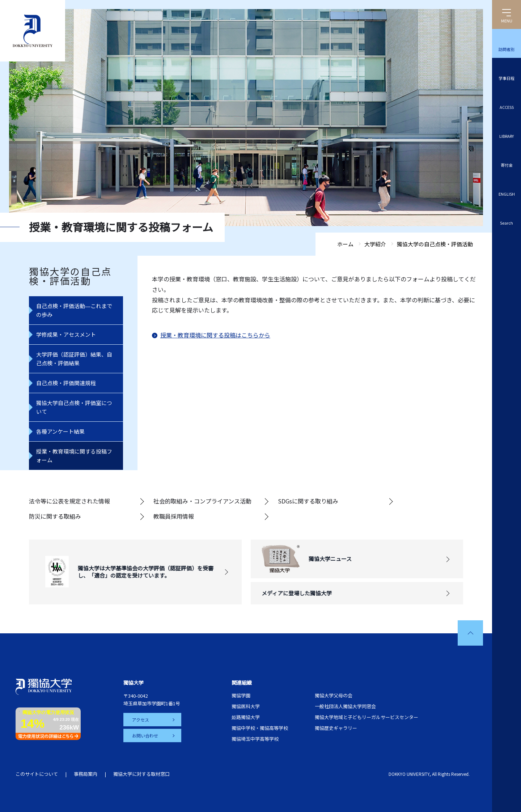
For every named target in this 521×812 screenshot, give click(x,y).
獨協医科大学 (246, 706)
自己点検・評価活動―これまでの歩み (74, 310)
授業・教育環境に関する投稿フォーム (74, 456)
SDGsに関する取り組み (308, 501)
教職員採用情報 (174, 516)
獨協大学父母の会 (334, 695)
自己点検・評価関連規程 (66, 383)
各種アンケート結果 (60, 431)
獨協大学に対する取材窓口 (141, 774)
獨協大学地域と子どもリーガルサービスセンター (367, 717)
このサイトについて (37, 774)
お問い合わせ (145, 736)
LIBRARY (507, 136)
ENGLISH (507, 194)
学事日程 (507, 78)
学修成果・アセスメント (66, 334)
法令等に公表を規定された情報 (69, 501)
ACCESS (507, 107)
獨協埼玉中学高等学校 (255, 739)
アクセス (141, 720)
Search (507, 223)
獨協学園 (241, 695)
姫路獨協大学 (246, 717)
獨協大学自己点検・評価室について (74, 407)
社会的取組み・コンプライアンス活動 (202, 501)
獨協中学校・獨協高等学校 (260, 728)
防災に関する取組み (55, 516)
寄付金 (507, 165)
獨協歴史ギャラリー (336, 728)
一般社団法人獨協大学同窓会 (345, 706)
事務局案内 (86, 774)
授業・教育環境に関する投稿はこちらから (215, 335)
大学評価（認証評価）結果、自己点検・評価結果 (74, 359)
